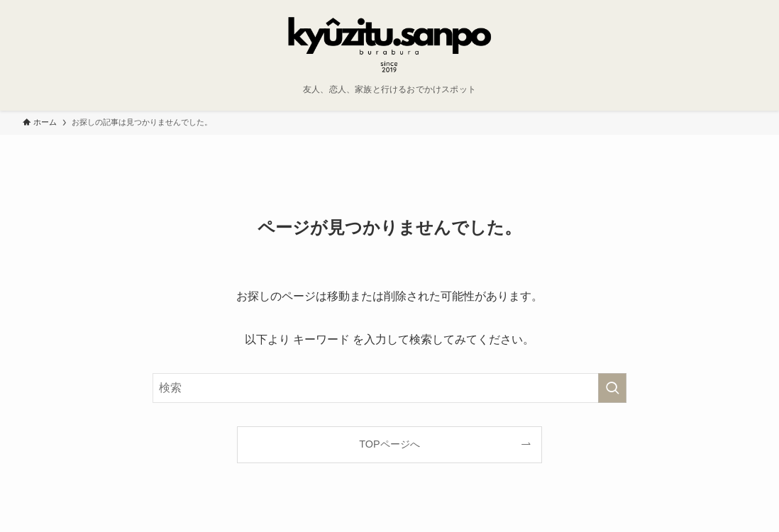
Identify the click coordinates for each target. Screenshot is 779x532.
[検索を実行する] (612, 388)
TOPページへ (389, 444)
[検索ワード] (389, 388)
